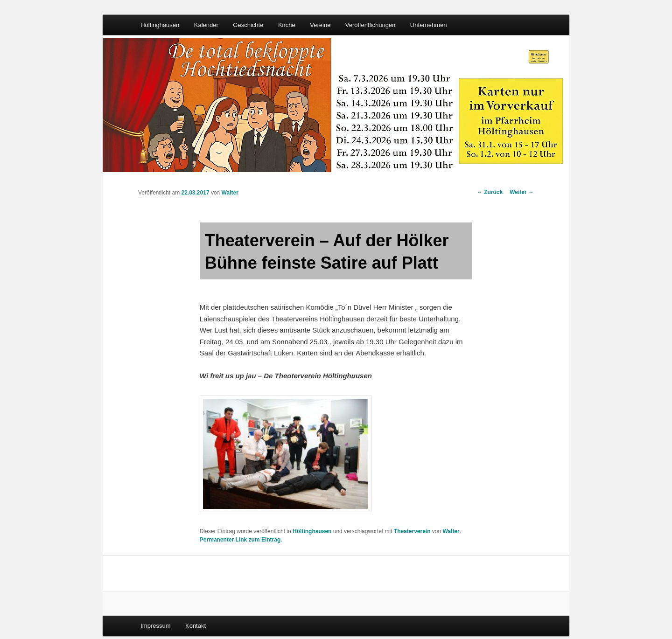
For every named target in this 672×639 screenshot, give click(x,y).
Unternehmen (429, 25)
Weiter (522, 192)
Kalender (206, 25)
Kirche (287, 25)
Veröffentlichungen (370, 25)
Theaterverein (412, 531)
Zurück (490, 192)
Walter (230, 193)
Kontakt (196, 626)
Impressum (155, 626)
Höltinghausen (160, 25)
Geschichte (248, 25)
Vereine (320, 25)
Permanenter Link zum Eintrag (240, 540)
